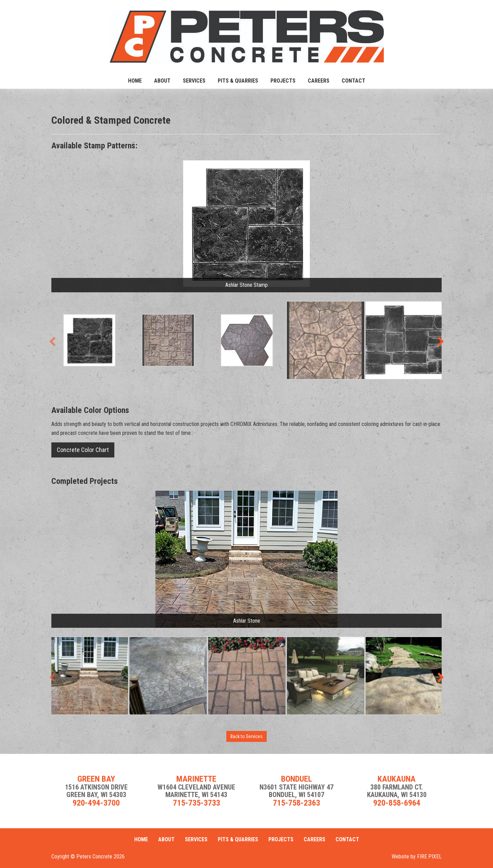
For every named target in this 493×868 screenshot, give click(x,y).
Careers (319, 81)
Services (194, 81)
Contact (353, 81)
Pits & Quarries (238, 81)
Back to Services (246, 736)
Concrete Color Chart (83, 450)
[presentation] (52, 342)
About (162, 81)
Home (135, 81)
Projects (283, 81)
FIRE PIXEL (429, 857)
